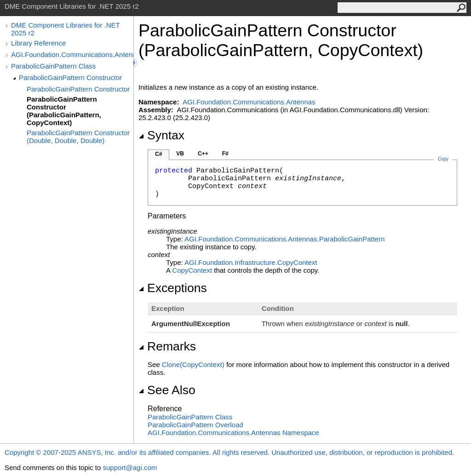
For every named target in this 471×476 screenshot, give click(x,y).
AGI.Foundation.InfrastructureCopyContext (251, 262)
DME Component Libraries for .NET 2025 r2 (65, 29)
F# (225, 154)
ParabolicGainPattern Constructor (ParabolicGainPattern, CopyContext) (64, 111)
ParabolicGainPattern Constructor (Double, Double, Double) (78, 137)
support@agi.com (130, 467)
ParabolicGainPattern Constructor (70, 77)
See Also (167, 390)
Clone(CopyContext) (193, 364)
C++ (203, 154)
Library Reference (38, 43)
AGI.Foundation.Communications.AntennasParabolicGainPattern (284, 239)
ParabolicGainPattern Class (53, 66)
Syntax (161, 135)
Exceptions (173, 288)
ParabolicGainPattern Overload (195, 425)
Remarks (167, 346)
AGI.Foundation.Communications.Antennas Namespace (233, 433)
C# (158, 154)
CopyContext (192, 270)
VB (180, 154)
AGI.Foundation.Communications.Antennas (72, 54)
